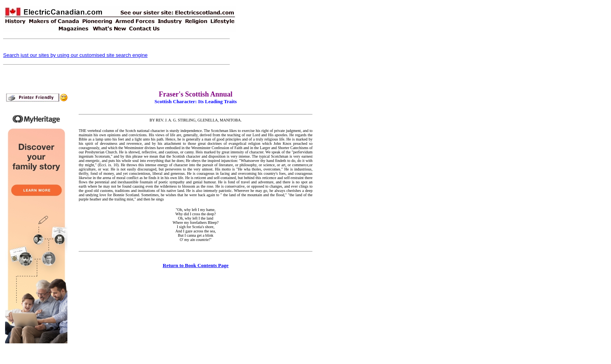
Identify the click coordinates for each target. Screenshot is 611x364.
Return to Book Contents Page (196, 265)
